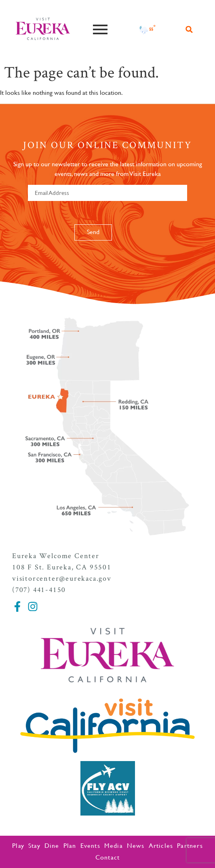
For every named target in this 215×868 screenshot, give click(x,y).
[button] (189, 29)
